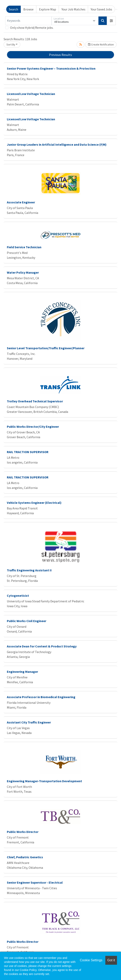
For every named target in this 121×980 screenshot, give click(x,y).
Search (13, 9)
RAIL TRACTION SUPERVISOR (28, 452)
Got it (111, 960)
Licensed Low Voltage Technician (31, 94)
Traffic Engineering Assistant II (29, 570)
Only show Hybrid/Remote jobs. (32, 28)
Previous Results (61, 55)
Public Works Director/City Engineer (33, 427)
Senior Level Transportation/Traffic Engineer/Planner (46, 348)
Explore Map (48, 9)
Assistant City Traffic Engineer (29, 722)
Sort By (11, 44)
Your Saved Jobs (101, 9)
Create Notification (101, 44)
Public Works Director (23, 832)
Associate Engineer (21, 202)
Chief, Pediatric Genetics (25, 857)
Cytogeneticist (18, 596)
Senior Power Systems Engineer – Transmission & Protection (51, 68)
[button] (111, 21)
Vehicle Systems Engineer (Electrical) (34, 503)
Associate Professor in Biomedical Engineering (41, 697)
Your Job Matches (73, 9)
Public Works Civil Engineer (27, 621)
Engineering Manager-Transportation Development (44, 781)
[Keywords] (28, 21)
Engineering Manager (22, 672)
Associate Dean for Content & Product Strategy (42, 646)
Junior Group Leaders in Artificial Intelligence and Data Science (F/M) (57, 144)
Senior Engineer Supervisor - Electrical (35, 882)
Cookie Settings (91, 960)
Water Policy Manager (23, 272)
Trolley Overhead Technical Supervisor (35, 401)
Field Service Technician (24, 247)
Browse (28, 9)
